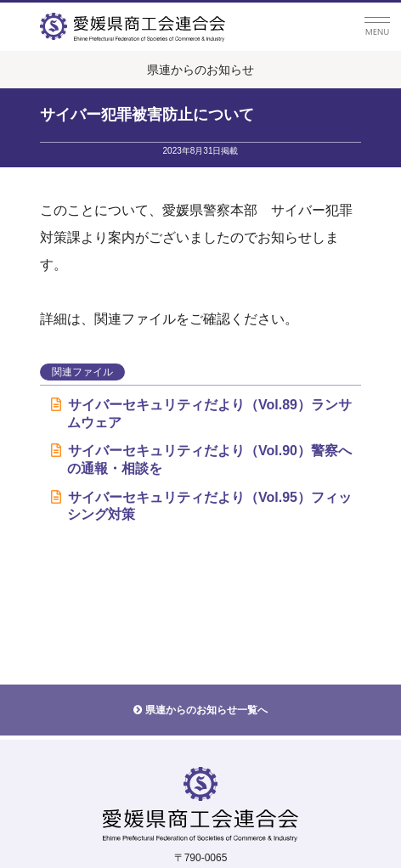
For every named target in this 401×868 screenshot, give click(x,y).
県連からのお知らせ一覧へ (206, 710)
